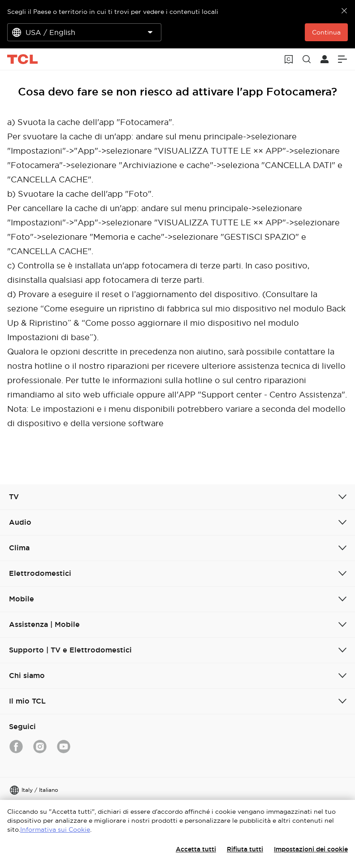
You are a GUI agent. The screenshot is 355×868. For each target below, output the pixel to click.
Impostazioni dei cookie (311, 849)
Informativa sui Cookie (55, 829)
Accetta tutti (196, 849)
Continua (326, 32)
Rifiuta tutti (245, 849)
